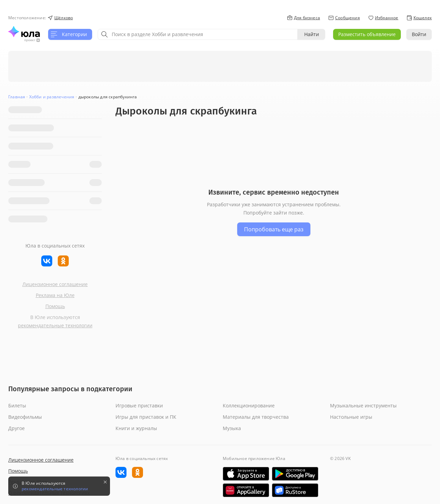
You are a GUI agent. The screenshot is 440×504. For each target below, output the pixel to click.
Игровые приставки (139, 406)
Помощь (55, 306)
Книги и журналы (136, 428)
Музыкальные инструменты (363, 406)
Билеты (17, 406)
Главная (17, 97)
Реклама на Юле (55, 295)
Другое (16, 428)
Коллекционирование (249, 406)
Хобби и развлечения (52, 97)
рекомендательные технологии (55, 325)
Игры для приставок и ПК (146, 417)
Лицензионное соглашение (55, 284)
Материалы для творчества (256, 417)
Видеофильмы (25, 417)
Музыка (232, 428)
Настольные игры (351, 417)
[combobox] (198, 34)
